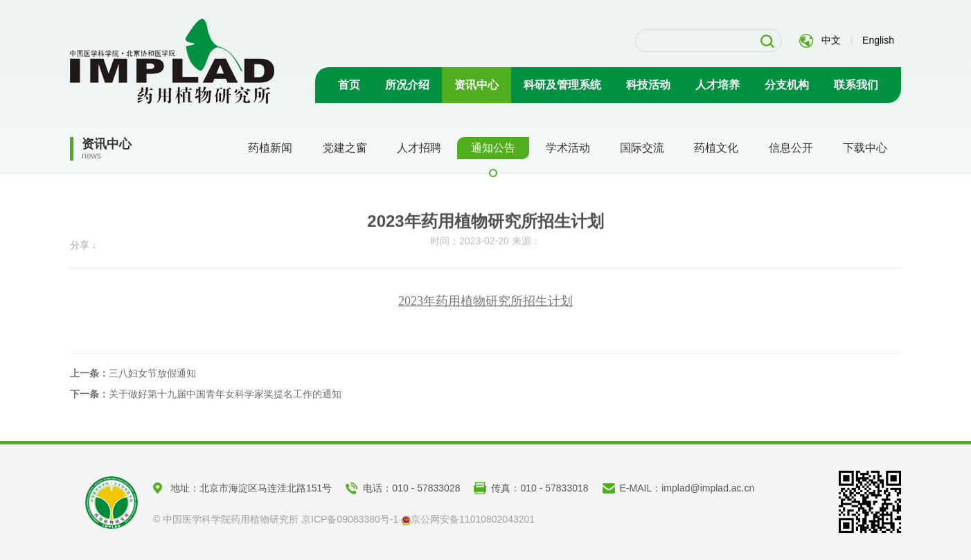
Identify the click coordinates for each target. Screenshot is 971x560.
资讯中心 (476, 85)
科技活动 (648, 85)
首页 (349, 85)
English (878, 40)
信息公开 (791, 148)
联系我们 (856, 85)
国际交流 (642, 148)
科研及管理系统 (562, 85)
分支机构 (787, 85)
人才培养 (718, 85)
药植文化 (716, 148)
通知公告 (493, 148)
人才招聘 (419, 148)
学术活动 (568, 148)
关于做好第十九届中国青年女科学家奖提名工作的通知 (206, 397)
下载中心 (865, 148)
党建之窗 (345, 148)
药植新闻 (270, 148)
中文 (831, 40)
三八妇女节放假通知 (133, 376)
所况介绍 (407, 85)
